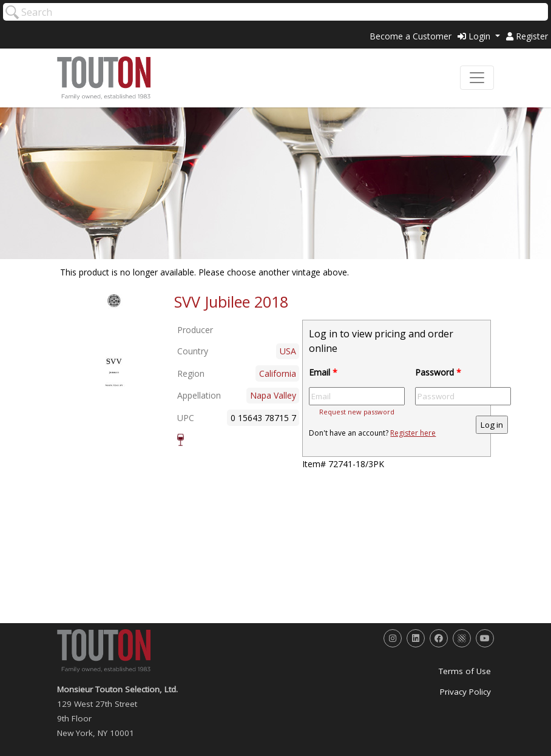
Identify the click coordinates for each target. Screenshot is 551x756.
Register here (413, 433)
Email (323, 372)
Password (438, 372)
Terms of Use (465, 671)
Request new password (357, 412)
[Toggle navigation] (477, 78)
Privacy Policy (465, 692)
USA (288, 351)
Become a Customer (411, 36)
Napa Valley (273, 395)
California (278, 373)
